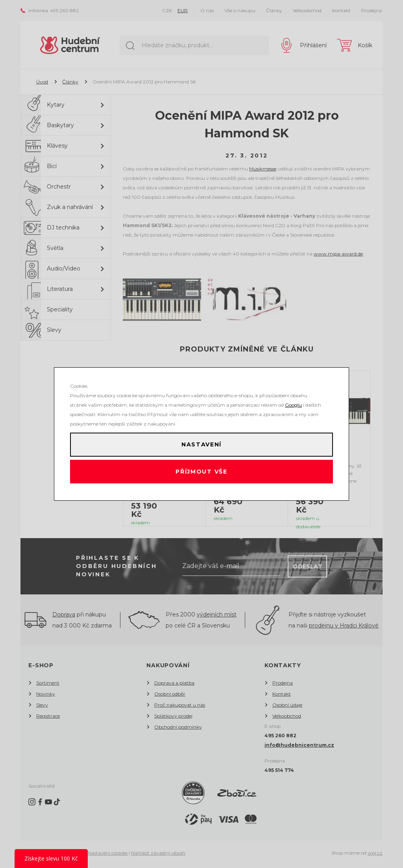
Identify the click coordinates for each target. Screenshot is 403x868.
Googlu (293, 401)
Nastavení (201, 442)
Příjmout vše (202, 474)
